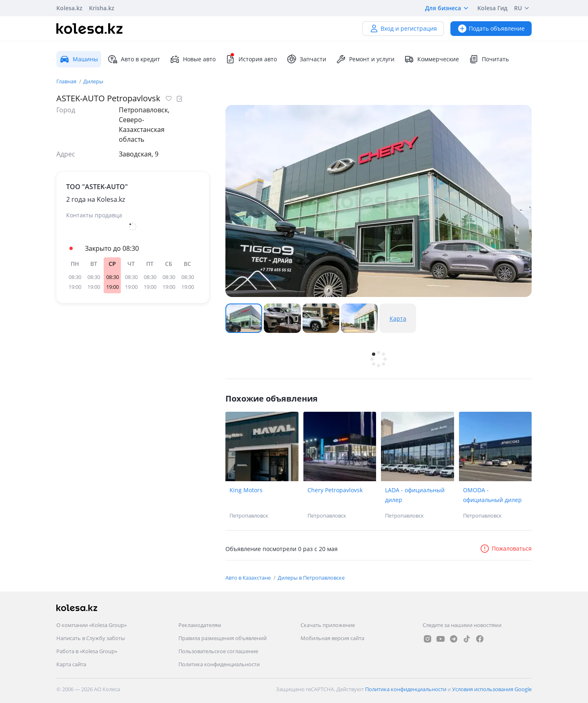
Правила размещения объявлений (223, 638)
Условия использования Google (492, 689)
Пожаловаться (506, 548)
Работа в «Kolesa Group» (87, 651)
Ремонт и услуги (365, 59)
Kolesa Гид (492, 8)
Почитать (489, 59)
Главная (67, 81)
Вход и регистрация (403, 28)
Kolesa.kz (69, 8)
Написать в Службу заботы (91, 638)
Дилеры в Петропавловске (311, 578)
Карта (398, 318)
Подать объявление (491, 28)
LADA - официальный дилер (415, 495)
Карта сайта (71, 664)
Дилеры (93, 81)
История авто (251, 59)
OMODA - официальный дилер (492, 495)
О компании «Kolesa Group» (91, 625)
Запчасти (306, 59)
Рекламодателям (200, 625)
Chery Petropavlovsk (335, 490)
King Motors (246, 490)
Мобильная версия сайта (332, 638)
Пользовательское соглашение (218, 651)
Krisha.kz (102, 8)
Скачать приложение (328, 625)
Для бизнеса (448, 8)
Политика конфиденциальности (219, 664)
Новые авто (193, 59)
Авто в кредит (134, 59)
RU (523, 8)
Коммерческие (432, 59)
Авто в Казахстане (249, 578)
